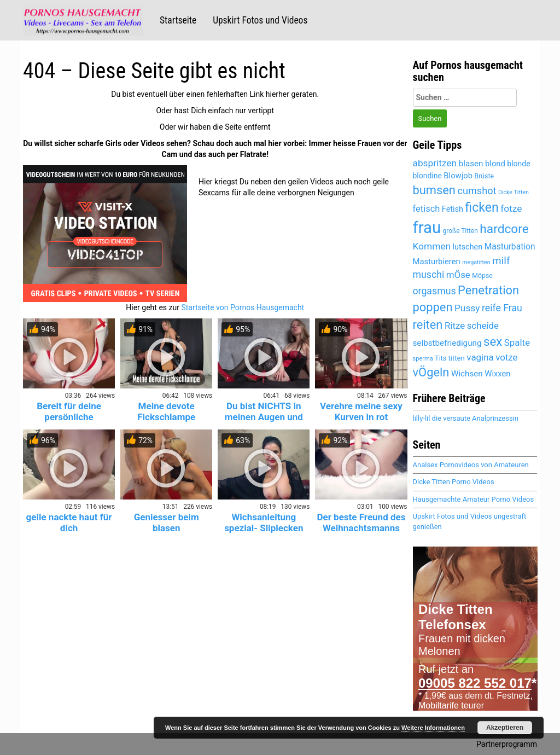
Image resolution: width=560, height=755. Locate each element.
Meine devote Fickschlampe (166, 411)
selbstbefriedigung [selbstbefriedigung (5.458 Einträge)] (447, 343)
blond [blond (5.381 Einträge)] (495, 164)
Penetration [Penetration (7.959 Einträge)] (488, 290)
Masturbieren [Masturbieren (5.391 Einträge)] (437, 262)
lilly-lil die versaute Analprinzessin (466, 418)
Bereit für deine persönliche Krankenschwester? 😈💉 (69, 422)
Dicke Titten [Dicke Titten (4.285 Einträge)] (514, 192)
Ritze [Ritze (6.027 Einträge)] (455, 326)
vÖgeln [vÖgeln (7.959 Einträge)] (431, 372)
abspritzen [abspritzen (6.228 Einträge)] (435, 163)
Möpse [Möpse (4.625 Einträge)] (482, 276)
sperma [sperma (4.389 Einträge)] (423, 359)
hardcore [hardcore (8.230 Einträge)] (504, 229)
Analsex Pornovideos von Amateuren (471, 465)
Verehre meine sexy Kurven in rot (361, 411)
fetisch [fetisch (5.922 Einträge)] (427, 209)
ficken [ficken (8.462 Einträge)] (482, 208)
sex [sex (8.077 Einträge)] (493, 341)
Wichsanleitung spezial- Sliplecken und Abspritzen (264, 528)
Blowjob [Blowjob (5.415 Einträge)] (458, 176)
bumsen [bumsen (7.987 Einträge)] (434, 190)
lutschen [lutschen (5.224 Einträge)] (468, 247)
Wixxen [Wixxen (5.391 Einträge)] (497, 374)
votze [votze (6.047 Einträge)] (506, 357)
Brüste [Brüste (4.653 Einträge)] (484, 176)
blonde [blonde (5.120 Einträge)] (518, 164)
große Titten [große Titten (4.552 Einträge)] (460, 231)
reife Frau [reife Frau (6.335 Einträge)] (502, 308)
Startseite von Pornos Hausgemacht (243, 307)
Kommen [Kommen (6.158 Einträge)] (432, 246)
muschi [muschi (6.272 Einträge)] (429, 275)
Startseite (178, 20)
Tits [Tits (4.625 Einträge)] (441, 358)
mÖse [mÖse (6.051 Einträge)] (458, 275)
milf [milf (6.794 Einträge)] (501, 261)
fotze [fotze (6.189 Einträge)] (511, 208)
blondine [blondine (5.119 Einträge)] (427, 176)
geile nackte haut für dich (69, 522)
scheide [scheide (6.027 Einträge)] (483, 326)
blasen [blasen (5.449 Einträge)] (471, 164)
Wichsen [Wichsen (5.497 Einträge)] (467, 374)
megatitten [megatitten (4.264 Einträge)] (476, 262)
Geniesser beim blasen (167, 522)
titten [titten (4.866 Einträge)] (457, 358)
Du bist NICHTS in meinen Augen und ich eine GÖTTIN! (264, 417)
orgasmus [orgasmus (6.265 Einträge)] (434, 291)
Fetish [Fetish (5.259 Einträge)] (453, 209)
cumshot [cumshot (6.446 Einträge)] (477, 191)
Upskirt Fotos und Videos (260, 20)
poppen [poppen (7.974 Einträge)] (433, 307)
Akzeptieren (505, 728)
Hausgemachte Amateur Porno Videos (474, 499)
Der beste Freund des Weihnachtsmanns (361, 522)
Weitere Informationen (433, 728)
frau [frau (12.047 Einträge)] (427, 228)
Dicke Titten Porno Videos (454, 482)
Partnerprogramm (507, 744)
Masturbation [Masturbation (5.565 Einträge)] (510, 246)
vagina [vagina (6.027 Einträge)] (480, 357)
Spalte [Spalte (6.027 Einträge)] (517, 342)
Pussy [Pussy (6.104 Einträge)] (467, 308)
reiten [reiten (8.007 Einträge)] (428, 325)
